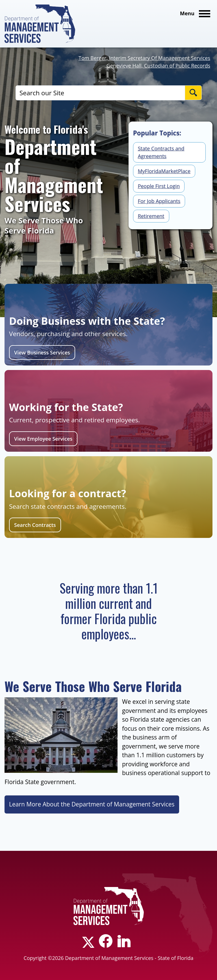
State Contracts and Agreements (161, 152)
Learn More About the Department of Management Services (92, 804)
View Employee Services (43, 439)
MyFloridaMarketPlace (164, 171)
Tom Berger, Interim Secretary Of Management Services (144, 58)
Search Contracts (35, 525)
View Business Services (42, 352)
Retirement (151, 216)
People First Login (159, 186)
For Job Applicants (159, 201)
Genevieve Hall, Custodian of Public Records (158, 66)
